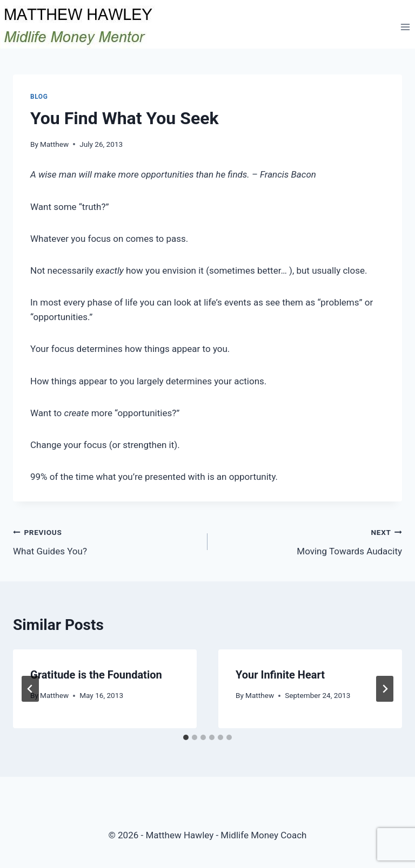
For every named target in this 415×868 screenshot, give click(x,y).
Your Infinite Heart (280, 675)
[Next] (385, 689)
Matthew (54, 144)
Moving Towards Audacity (309, 541)
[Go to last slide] (30, 689)
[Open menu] (405, 27)
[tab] (186, 737)
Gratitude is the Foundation (96, 675)
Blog (39, 97)
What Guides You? (106, 541)
